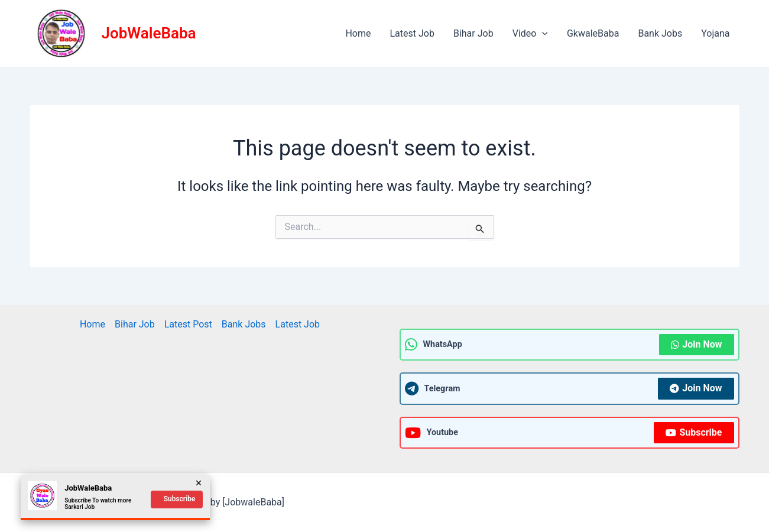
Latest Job (412, 33)
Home (358, 33)
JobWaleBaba (149, 33)
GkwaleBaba (593, 33)
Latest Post (188, 324)
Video (530, 34)
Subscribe (694, 432)
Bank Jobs (660, 33)
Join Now (696, 344)
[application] (542, 34)
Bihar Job (473, 33)
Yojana (715, 33)
